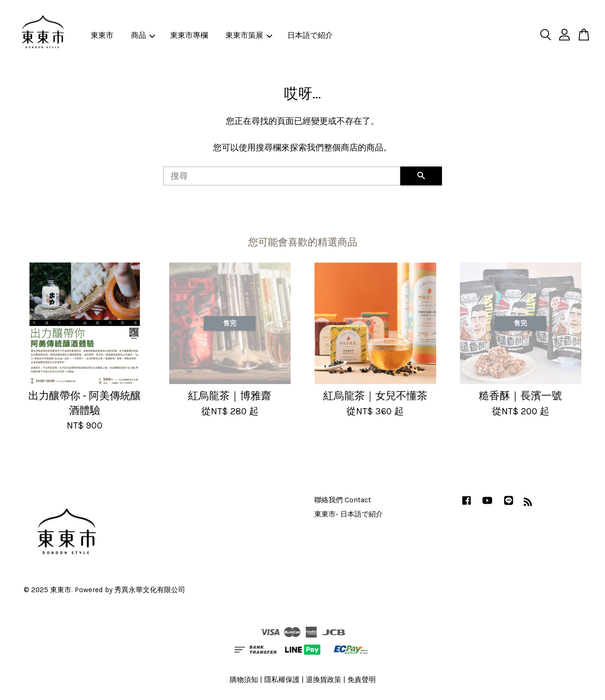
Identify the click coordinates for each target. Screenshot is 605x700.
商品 (143, 35)
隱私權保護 (282, 680)
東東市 (102, 35)
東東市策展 (249, 35)
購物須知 (244, 680)
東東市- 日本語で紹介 (349, 514)
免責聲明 (362, 680)
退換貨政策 (324, 680)
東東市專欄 (189, 35)
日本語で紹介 (310, 35)
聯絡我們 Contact (343, 500)
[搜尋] (282, 176)
